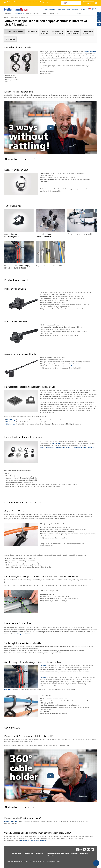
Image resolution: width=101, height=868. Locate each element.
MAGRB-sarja (11, 424)
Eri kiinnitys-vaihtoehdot (44, 32)
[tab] (50, 158)
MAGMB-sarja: (11, 420)
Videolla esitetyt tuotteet (21, 159)
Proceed (89, 3)
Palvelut (53, 14)
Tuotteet (8, 14)
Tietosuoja (75, 853)
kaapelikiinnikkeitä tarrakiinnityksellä (33, 840)
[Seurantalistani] (99, 24)
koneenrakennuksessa (64, 448)
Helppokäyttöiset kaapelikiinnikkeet (58, 32)
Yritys (44, 14)
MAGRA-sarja (11, 422)
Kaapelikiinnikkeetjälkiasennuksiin (73, 32)
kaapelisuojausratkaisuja (22, 634)
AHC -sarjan (56, 443)
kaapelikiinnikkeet (90, 52)
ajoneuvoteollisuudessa (70, 366)
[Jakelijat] (99, 13)
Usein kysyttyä (10, 39)
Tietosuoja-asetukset (53, 862)
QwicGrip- (43, 666)
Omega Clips (9, 821)
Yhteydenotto (16, 853)
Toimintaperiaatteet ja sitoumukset (57, 853)
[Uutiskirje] (99, 17)
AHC (16, 821)
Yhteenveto (50, 855)
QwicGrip (43, 678)
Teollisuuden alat (32, 14)
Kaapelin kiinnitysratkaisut (14, 31)
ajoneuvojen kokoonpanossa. (84, 448)
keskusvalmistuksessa (47, 448)
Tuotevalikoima (32, 31)
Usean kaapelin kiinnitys (88, 32)
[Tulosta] (99, 21)
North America (71, 3)
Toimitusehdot (28, 853)
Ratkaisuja (18, 14)
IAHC (24, 821)
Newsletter (84, 853)
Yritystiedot (39, 853)
